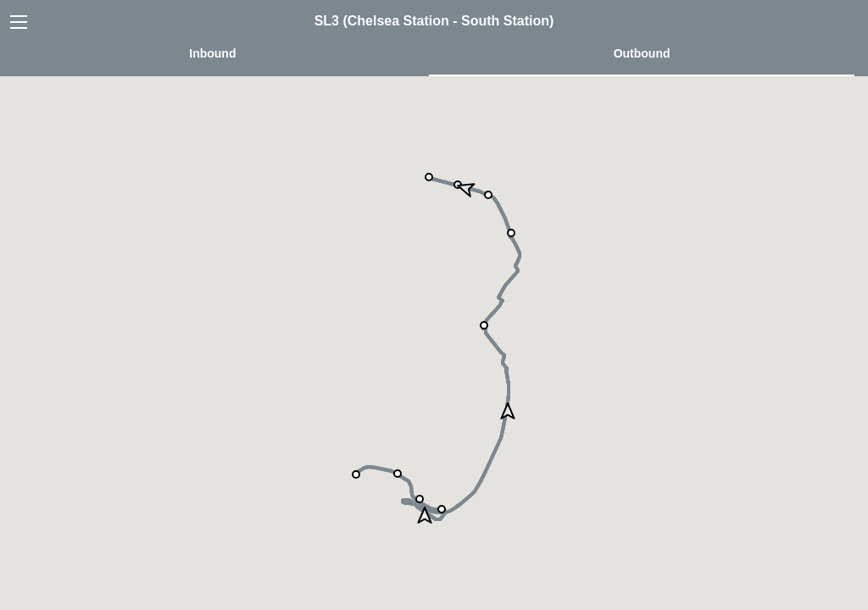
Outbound (642, 53)
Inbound (212, 53)
